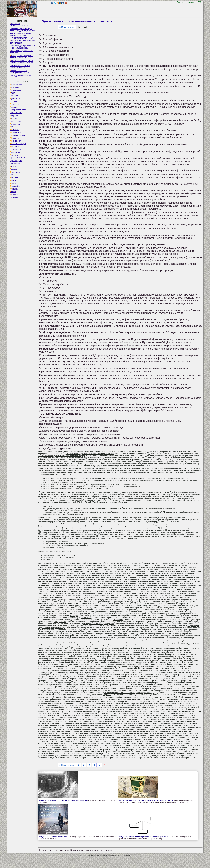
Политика (14, 155)
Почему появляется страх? (22, 38)
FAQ (200, 2)
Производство (16, 161)
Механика (14, 147)
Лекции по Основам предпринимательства (20, 72)
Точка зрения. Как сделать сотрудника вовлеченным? (22, 57)
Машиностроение (18, 135)
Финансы (14, 189)
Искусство (14, 115)
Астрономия (15, 90)
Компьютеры (16, 121)
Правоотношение (18, 158)
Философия (15, 186)
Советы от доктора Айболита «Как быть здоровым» (23, 47)
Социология (15, 172)
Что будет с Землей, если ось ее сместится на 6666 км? (63, 800)
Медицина (15, 138)
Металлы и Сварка (18, 144)
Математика (15, 132)
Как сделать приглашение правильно (21, 52)
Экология (14, 194)
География (15, 104)
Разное (13, 166)
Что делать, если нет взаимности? (54, 837)
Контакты (191, 2)
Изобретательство (18, 110)
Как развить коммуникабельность (19, 25)
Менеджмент (16, 141)
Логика (13, 127)
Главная (180, 2)
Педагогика (15, 152)
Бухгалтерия (16, 99)
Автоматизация (17, 84)
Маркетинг (15, 130)
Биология (14, 96)
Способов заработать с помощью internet (20, 67)
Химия (13, 192)
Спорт (13, 175)
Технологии (15, 178)
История (14, 118)
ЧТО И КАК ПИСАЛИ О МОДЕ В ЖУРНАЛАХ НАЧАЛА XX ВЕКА (146, 800)
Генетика (14, 101)
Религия (14, 169)
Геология (14, 107)
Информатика (16, 113)
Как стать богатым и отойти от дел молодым (23, 42)
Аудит (13, 93)
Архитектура (16, 87)
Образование (16, 149)
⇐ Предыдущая (67, 27)
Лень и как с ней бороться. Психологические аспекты (22, 62)
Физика (13, 183)
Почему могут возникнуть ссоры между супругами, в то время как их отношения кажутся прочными (23, 32)
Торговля (14, 180)
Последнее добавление (20, 76)
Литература (15, 124)
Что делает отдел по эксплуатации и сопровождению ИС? (144, 837)
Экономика (15, 197)
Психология (15, 163)
